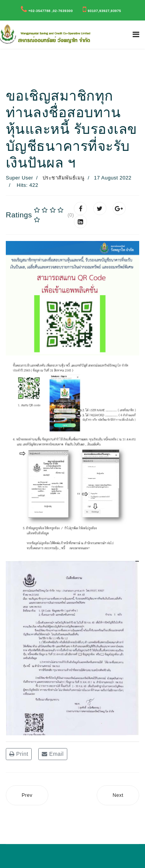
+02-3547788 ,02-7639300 (50, 11)
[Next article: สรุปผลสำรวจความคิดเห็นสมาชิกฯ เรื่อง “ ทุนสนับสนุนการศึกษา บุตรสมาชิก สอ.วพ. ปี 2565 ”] (118, 795)
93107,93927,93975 (105, 11)
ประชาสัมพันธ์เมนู (64, 178)
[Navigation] (136, 35)
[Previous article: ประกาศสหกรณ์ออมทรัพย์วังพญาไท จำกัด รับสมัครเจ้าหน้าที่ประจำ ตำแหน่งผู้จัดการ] (27, 795)
